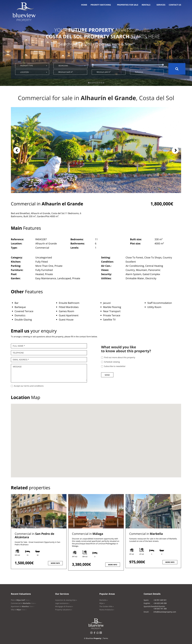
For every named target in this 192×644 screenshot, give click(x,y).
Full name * (19, 346)
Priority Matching (101, 5)
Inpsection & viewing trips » (66, 600)
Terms (105, 638)
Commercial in (34, 535)
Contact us (175, 5)
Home (84, 5)
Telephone (18, 353)
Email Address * (21, 360)
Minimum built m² (66, 72)
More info (55, 563)
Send (107, 375)
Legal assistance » (62, 603)
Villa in (19, 610)
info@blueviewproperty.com (165, 612)
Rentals (146, 5)
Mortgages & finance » (64, 607)
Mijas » (102, 603)
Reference (139, 72)
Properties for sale (128, 5)
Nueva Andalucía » (107, 610)
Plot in (21, 600)
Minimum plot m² (104, 72)
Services (161, 5)
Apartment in (23, 607)
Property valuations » (64, 610)
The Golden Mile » (107, 607)
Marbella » (104, 600)
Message (17, 367)
